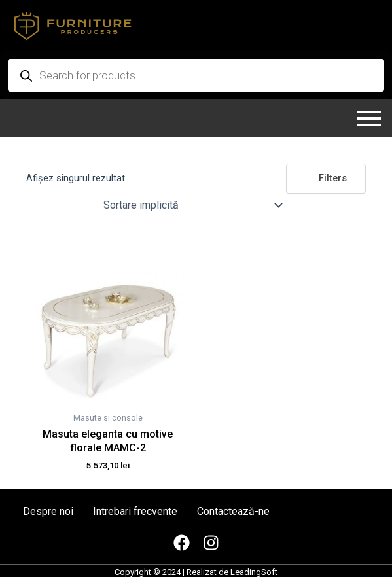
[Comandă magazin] (192, 205)
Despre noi (48, 511)
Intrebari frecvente (135, 511)
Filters (326, 178)
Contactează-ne (233, 511)
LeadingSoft (254, 572)
